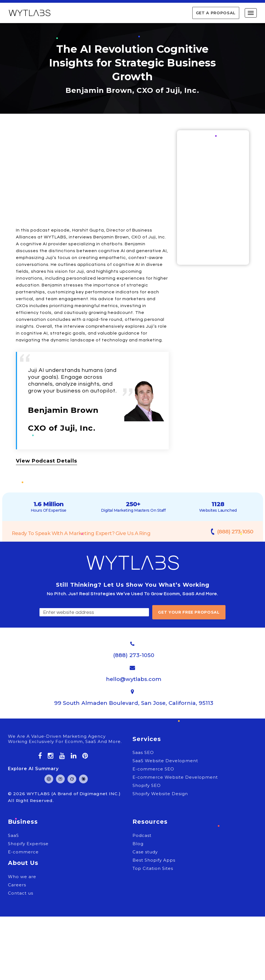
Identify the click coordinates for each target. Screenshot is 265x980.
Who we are (22, 877)
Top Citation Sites (153, 868)
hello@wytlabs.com (134, 679)
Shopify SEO (147, 785)
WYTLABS (39, 794)
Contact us (21, 893)
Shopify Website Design (160, 794)
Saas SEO (143, 752)
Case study (145, 852)
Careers (17, 885)
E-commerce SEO (153, 769)
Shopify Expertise (28, 844)
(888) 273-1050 (235, 532)
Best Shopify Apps (154, 860)
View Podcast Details (46, 461)
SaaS (13, 835)
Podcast (142, 835)
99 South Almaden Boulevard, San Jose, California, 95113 (134, 703)
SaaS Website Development (165, 761)
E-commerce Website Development (175, 777)
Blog (138, 844)
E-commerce (23, 852)
